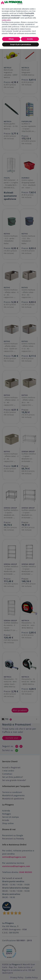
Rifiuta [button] (11, 39)
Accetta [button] (30, 39)
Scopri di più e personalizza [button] (20, 44)
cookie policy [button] (6, 20)
